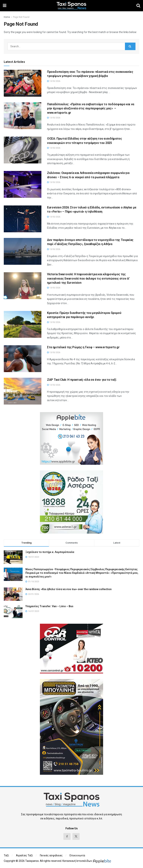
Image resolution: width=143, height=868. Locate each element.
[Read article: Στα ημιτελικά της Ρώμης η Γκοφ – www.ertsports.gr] (23, 359)
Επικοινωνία (77, 855)
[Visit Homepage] (71, 6)
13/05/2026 (54, 81)
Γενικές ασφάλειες (51, 855)
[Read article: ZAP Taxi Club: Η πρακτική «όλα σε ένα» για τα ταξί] (23, 391)
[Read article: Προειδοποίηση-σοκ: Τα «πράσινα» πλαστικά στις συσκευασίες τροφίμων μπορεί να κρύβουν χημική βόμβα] (23, 83)
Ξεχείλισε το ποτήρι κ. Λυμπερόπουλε (50, 552)
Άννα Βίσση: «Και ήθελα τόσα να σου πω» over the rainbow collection (68, 589)
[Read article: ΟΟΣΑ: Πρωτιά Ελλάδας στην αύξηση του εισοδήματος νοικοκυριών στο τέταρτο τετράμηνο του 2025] (23, 150)
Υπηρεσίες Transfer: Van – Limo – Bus (49, 606)
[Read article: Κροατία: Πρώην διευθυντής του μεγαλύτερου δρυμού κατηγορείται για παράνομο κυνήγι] (23, 324)
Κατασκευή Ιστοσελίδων (77, 861)
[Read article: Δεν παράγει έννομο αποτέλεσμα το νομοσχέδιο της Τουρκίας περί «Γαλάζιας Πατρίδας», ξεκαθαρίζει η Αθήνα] (23, 251)
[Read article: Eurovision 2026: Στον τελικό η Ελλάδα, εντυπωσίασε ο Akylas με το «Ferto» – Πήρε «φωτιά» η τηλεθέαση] (23, 219)
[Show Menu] (5, 6)
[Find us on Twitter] (76, 836)
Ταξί (6, 855)
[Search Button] (138, 6)
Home (7, 17)
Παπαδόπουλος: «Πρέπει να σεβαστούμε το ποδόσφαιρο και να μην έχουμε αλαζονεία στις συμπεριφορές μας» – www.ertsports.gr (91, 108)
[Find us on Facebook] (67, 836)
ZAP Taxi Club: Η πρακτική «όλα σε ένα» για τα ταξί (82, 380)
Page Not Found (21, 17)
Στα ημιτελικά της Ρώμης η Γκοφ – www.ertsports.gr (83, 347)
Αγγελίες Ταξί (24, 855)
